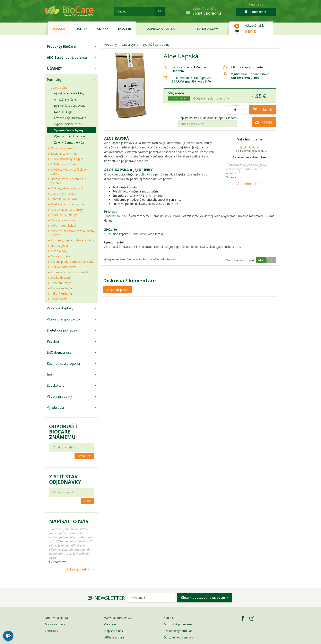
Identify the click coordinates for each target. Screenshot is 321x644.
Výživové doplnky (60, 308)
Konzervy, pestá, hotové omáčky (73, 240)
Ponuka (59, 29)
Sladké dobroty (61, 278)
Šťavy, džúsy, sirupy (64, 215)
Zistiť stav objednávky (65, 479)
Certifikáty (51, 631)
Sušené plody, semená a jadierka (73, 262)
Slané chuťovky (61, 283)
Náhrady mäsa (60, 256)
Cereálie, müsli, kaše (64, 199)
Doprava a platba (161, 29)
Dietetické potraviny (62, 330)
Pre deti (53, 341)
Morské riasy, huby (63, 267)
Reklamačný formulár (178, 631)
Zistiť (87, 501)
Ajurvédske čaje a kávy (69, 93)
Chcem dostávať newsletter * (205, 598)
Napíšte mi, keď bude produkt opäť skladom (207, 118)
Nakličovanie (59, 299)
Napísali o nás (114, 631)
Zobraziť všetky (78, 569)
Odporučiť (84, 456)
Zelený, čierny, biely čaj (69, 142)
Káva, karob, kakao (63, 226)
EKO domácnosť (59, 352)
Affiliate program (115, 637)
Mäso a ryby (59, 251)
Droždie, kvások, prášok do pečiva (69, 171)
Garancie (110, 624)
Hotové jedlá (59, 246)
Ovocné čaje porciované (70, 118)
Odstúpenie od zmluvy (178, 637)
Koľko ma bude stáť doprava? (191, 78)
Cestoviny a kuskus (63, 194)
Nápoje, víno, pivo (63, 220)
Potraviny (54, 80)
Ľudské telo (56, 385)
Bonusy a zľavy (55, 624)
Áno (261, 260)
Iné (49, 374)
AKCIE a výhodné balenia (67, 58)
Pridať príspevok (118, 290)
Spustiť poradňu (207, 13)
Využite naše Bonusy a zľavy (250, 76)
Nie (272, 260)
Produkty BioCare (61, 46)
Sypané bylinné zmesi (68, 124)
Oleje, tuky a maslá (63, 148)
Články (103, 29)
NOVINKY (54, 69)
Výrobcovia (55, 407)
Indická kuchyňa (61, 294)
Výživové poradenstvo (119, 618)
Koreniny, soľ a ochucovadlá (70, 272)
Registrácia (256, 4)
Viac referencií (248, 184)
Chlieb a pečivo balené (66, 164)
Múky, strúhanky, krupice (67, 159)
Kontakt (169, 618)
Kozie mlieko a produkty (67, 210)
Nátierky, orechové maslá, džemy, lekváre (73, 233)
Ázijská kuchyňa (61, 288)
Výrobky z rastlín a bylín (69, 136)
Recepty (81, 29)
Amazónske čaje (65, 99)
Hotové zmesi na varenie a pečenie (68, 181)
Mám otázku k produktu (247, 67)
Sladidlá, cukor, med (64, 153)
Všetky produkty (59, 396)
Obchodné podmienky (178, 624)
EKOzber (125, 29)
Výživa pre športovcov (64, 319)
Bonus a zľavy (207, 29)
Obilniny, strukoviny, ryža (67, 188)
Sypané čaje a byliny (69, 130)
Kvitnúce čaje (63, 112)
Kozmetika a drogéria (63, 363)
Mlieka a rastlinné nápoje (67, 204)
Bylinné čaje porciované (70, 106)
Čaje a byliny (59, 88)
